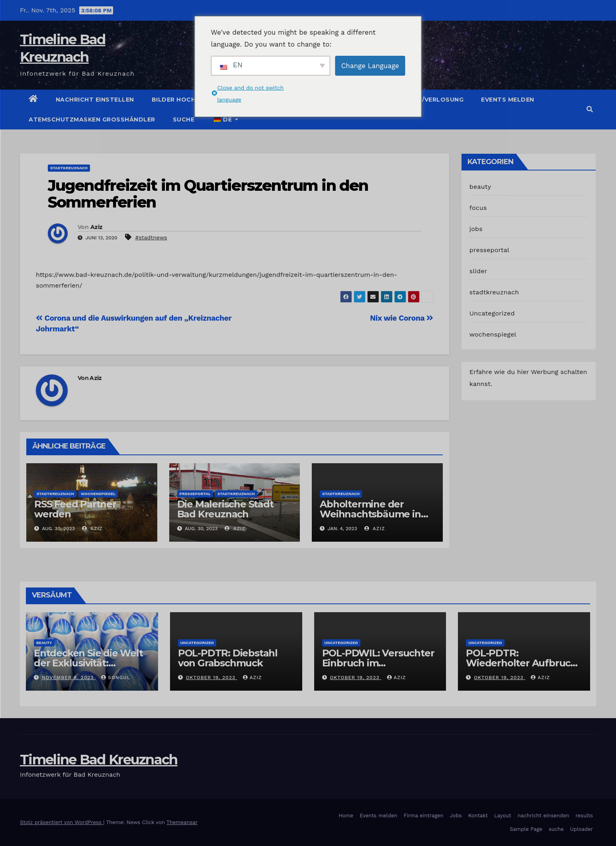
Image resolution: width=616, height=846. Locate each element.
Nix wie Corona (402, 318)
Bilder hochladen (185, 100)
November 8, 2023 (69, 678)
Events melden (508, 100)
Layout (503, 816)
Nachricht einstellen (95, 100)
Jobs (456, 816)
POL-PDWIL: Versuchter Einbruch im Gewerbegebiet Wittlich (379, 663)
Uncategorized (492, 313)
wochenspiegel (98, 494)
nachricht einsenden (544, 816)
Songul (116, 678)
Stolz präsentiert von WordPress (62, 822)
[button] (590, 109)
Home (346, 816)
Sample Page (526, 829)
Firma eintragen (424, 816)
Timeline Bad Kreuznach (99, 760)
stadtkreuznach (69, 168)
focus (478, 208)
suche (184, 119)
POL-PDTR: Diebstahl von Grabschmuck (228, 658)
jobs (476, 229)
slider (478, 271)
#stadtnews (151, 237)
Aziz (96, 227)
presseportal (195, 494)
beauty (480, 187)
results (585, 816)
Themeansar (182, 822)
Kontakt (478, 816)
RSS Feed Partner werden (75, 509)
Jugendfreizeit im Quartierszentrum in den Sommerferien (208, 194)
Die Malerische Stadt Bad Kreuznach (225, 509)
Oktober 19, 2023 (212, 678)
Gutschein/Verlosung (424, 100)
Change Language (370, 66)
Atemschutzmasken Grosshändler (92, 119)
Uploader (582, 829)
